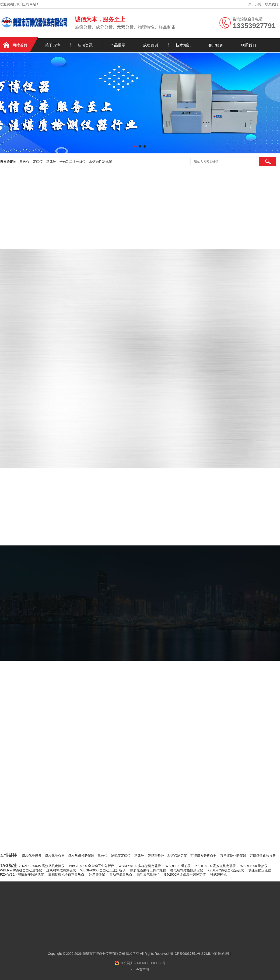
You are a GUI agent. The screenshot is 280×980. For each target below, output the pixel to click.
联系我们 (272, 4)
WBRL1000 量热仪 (254, 866)
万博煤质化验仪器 (233, 856)
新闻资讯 (85, 45)
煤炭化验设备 (32, 856)
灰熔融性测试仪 (101, 162)
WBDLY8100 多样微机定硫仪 (140, 866)
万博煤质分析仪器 (203, 856)
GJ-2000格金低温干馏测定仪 (185, 874)
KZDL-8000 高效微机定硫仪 (215, 866)
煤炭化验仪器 (55, 856)
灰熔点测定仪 (177, 856)
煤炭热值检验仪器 (81, 856)
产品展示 (118, 45)
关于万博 (255, 4)
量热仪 (24, 162)
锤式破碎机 (218, 874)
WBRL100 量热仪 (178, 866)
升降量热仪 (97, 874)
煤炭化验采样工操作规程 (148, 870)
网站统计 (225, 954)
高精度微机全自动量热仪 (66, 874)
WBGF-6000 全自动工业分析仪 (103, 870)
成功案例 (150, 45)
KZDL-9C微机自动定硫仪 (226, 870)
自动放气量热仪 (148, 874)
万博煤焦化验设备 (263, 856)
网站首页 (20, 45)
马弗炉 (51, 162)
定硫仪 (38, 162)
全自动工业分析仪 (73, 162)
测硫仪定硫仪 (121, 856)
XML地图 (211, 954)
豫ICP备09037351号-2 (187, 954)
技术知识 (183, 45)
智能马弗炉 (156, 856)
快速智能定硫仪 (260, 870)
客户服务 (216, 45)
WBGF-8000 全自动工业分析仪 (92, 866)
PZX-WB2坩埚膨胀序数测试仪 (22, 874)
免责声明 (142, 969)
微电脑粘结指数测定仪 (187, 870)
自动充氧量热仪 (121, 874)
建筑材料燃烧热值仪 (61, 870)
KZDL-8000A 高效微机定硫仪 (43, 866)
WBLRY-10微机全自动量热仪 (21, 870)
